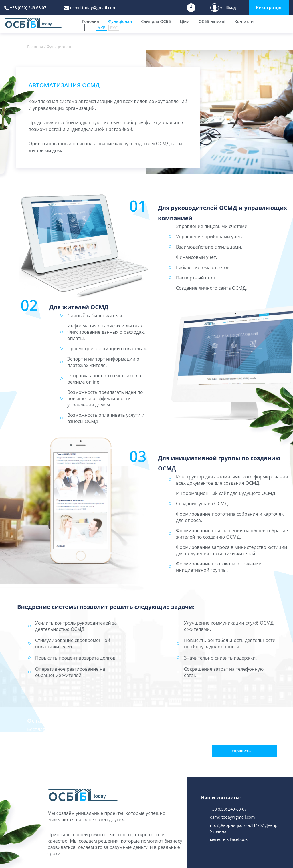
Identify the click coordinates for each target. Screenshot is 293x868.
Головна (91, 21)
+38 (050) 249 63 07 (28, 8)
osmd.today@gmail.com (93, 8)
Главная (35, 47)
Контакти (244, 21)
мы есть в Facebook (229, 839)
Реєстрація (269, 7)
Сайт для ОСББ (156, 21)
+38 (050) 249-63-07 (228, 809)
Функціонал (120, 21)
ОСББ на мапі (212, 21)
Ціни (185, 21)
